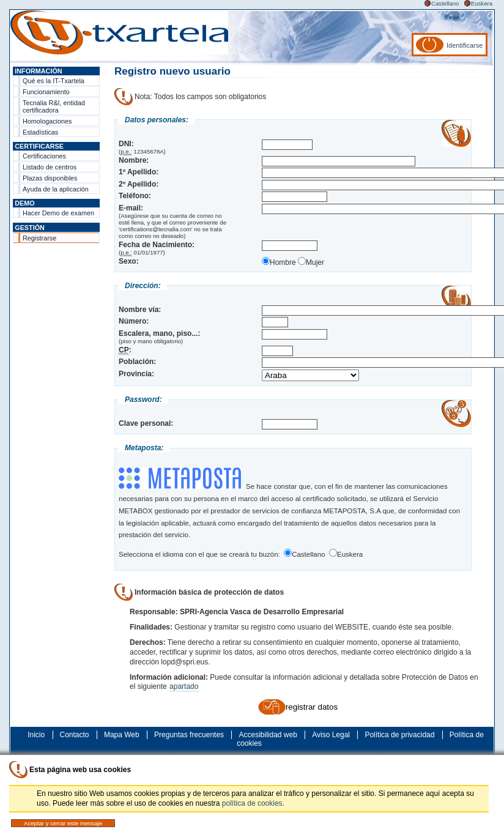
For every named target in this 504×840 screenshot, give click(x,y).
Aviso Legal (331, 735)
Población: (137, 362)
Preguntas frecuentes (189, 735)
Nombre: (134, 160)
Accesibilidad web (268, 735)
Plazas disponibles (50, 178)
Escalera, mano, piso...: (159, 333)
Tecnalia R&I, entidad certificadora (54, 106)
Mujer (311, 262)
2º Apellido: (139, 184)
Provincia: (136, 374)
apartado (184, 686)
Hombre (279, 262)
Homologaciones (47, 121)
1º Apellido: (139, 172)
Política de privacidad (399, 735)
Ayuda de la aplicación (56, 189)
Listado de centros (50, 167)
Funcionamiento (46, 92)
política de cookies (252, 803)
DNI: (126, 144)
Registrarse (39, 238)
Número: (134, 321)
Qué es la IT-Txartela (54, 81)
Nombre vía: (140, 310)
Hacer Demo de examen (58, 213)
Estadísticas (40, 132)
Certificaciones (44, 156)
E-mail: (131, 208)
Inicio (36, 735)
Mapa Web (122, 735)
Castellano (445, 3)
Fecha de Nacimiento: (157, 245)
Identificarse (465, 45)
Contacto (75, 735)
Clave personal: (146, 423)
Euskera (482, 3)
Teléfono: (135, 196)
